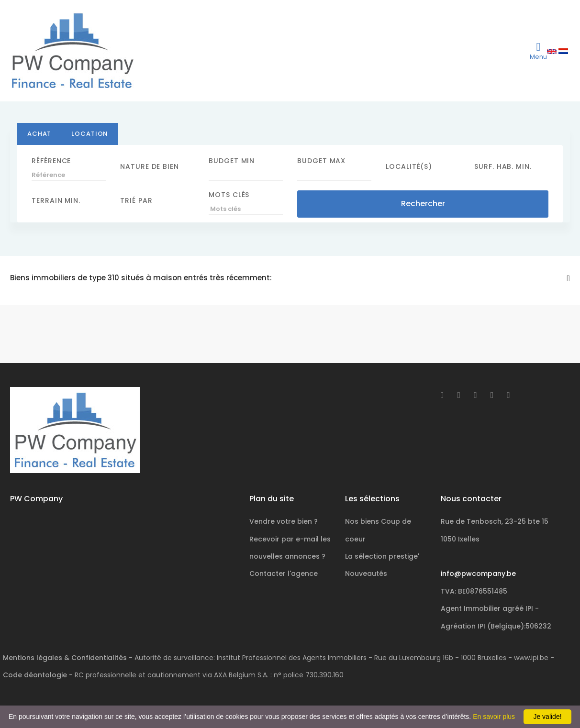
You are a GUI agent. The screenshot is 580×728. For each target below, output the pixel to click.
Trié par (136, 200)
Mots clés (229, 195)
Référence (51, 161)
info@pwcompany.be (478, 574)
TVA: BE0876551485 (474, 591)
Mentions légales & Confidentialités (65, 658)
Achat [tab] (39, 134)
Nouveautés (366, 574)
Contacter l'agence (284, 574)
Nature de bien (150, 166)
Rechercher (423, 204)
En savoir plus (494, 717)
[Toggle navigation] (538, 51)
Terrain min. (56, 200)
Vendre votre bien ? (284, 521)
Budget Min (232, 161)
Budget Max (321, 161)
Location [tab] (90, 134)
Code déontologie (35, 675)
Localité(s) (409, 166)
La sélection (382, 556)
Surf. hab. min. (503, 166)
